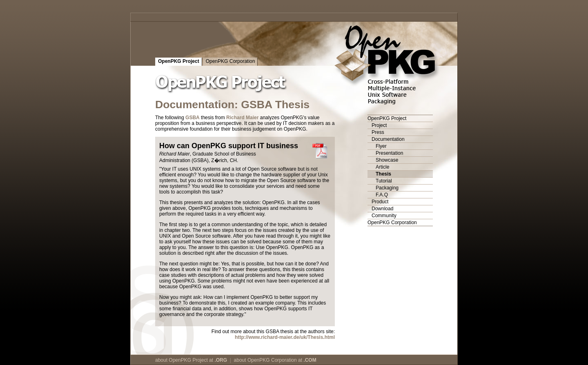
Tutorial (384, 181)
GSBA (193, 118)
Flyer (381, 146)
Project (379, 125)
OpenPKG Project (179, 61)
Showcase (387, 160)
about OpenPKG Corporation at (275, 360)
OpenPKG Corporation (231, 61)
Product (380, 202)
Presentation (389, 153)
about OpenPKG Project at (191, 360)
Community (384, 216)
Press (378, 132)
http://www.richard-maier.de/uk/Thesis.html (285, 337)
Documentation (388, 139)
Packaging (387, 188)
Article (382, 167)
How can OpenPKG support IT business (229, 146)
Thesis (383, 174)
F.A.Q (382, 195)
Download (382, 209)
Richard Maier (242, 118)
